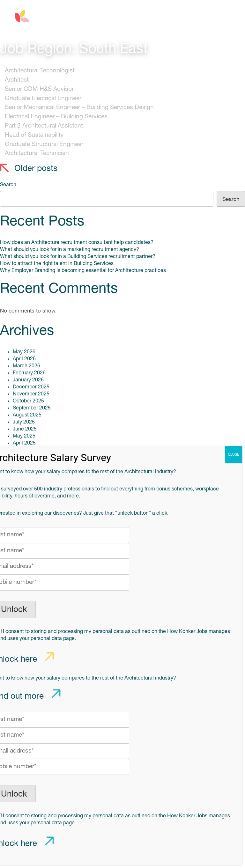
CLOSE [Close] (234, 454)
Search (8, 185)
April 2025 (24, 443)
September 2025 (32, 408)
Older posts (36, 169)
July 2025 (24, 422)
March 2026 (26, 366)
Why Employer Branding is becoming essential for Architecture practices (83, 271)
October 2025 (28, 401)
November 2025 (31, 394)
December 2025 (31, 387)
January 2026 (28, 380)
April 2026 (24, 359)
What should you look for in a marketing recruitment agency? (70, 250)
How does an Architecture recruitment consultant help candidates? (77, 243)
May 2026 (24, 352)
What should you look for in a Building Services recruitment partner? (78, 257)
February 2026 (29, 373)
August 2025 (27, 415)
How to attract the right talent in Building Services (57, 264)
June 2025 (25, 429)
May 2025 (24, 436)
